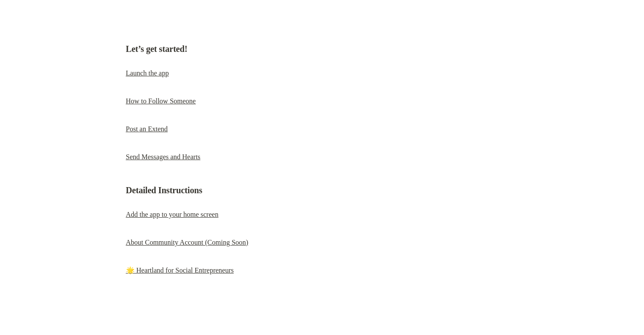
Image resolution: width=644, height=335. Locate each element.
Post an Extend (147, 129)
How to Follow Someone (161, 101)
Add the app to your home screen (172, 214)
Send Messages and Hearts (163, 157)
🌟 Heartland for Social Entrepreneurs (180, 270)
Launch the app (148, 73)
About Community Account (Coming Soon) (187, 242)
